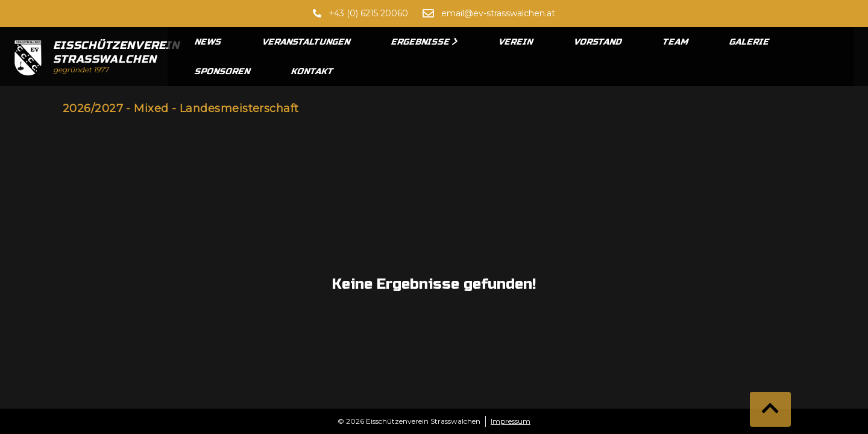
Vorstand (598, 42)
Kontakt (313, 71)
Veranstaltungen (307, 42)
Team (676, 42)
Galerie (750, 42)
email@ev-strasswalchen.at (498, 13)
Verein (516, 42)
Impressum (511, 421)
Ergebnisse (425, 42)
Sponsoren (223, 71)
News (209, 42)
